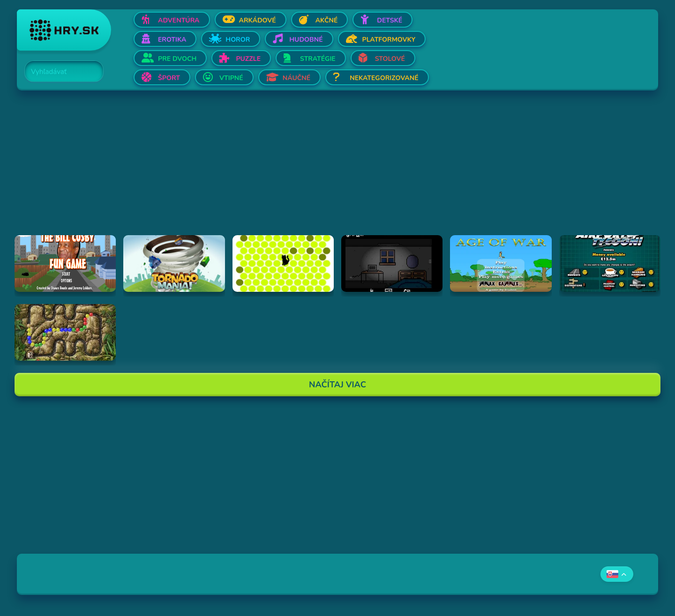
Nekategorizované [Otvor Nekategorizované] (384, 78)
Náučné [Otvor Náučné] (297, 78)
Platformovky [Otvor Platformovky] (389, 40)
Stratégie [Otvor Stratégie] (318, 59)
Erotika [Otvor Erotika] (172, 40)
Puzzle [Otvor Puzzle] (248, 59)
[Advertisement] (298, 170)
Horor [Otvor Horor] (238, 40)
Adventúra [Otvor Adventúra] (179, 20)
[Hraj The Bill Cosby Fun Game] (65, 263)
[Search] (59, 72)
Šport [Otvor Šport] (169, 78)
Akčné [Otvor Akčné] (327, 20)
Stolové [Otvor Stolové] (390, 59)
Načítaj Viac (337, 385)
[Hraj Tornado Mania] (174, 263)
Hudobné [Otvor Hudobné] (306, 40)
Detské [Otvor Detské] (390, 20)
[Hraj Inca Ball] (65, 332)
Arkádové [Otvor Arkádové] (258, 20)
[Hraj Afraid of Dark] (392, 263)
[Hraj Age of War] (501, 263)
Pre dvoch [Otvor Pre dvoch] (177, 59)
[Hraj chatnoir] (283, 263)
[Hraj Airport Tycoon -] (610, 263)
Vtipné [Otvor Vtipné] (231, 78)
